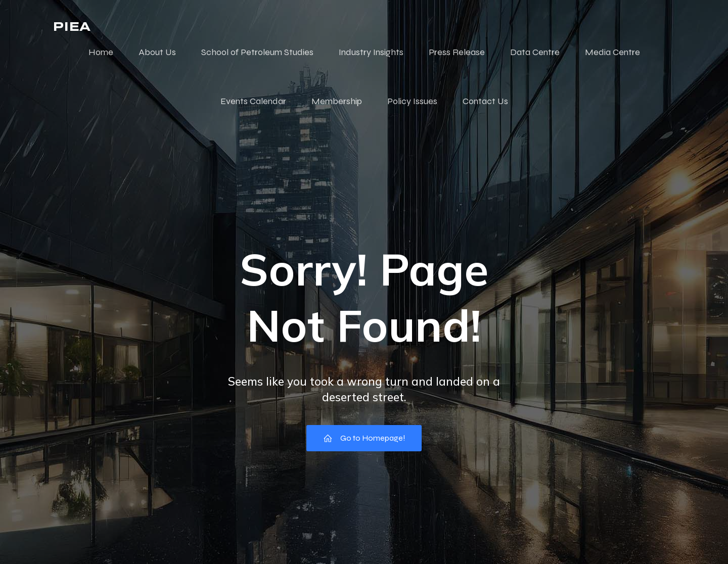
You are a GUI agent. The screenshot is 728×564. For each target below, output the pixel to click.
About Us (157, 52)
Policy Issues (412, 101)
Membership (337, 101)
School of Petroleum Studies (257, 52)
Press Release (457, 52)
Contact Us (485, 101)
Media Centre (612, 52)
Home (101, 52)
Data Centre (535, 52)
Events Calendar (253, 101)
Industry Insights (371, 52)
